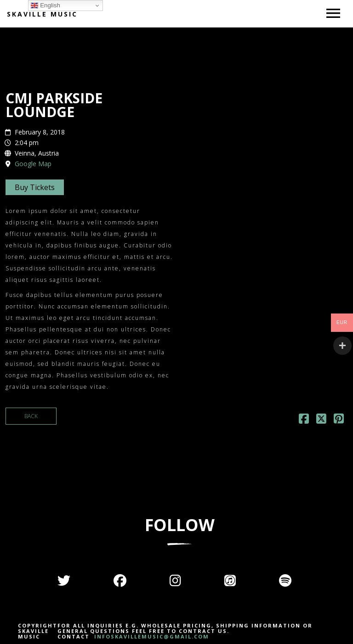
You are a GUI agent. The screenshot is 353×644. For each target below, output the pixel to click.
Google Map (33, 164)
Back (31, 416)
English (45, 6)
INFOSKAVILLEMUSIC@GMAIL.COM (151, 636)
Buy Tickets (35, 187)
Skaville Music (42, 14)
